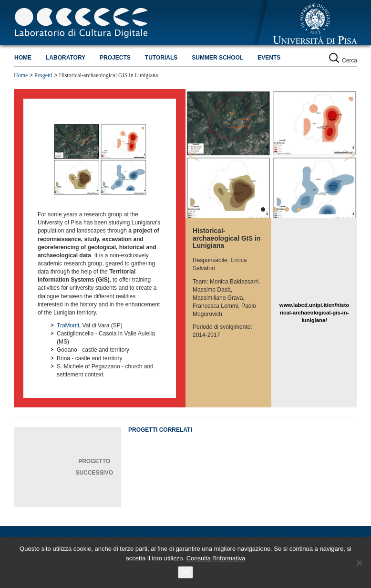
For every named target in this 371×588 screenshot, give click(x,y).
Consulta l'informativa (216, 558)
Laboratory (66, 58)
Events (269, 58)
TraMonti (68, 325)
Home (23, 58)
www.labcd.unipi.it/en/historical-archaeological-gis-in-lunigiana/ (314, 313)
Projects (115, 58)
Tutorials (161, 58)
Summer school (217, 58)
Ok (186, 572)
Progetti (43, 75)
